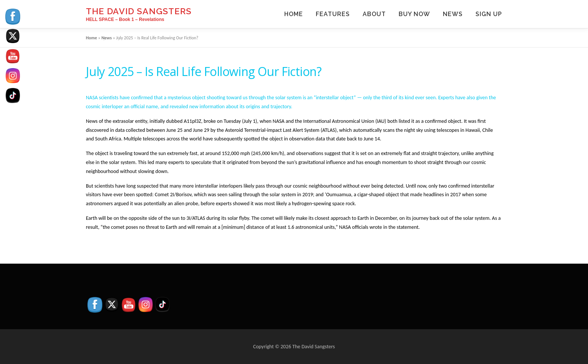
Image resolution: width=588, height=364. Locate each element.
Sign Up (489, 14)
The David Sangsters (139, 11)
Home (294, 14)
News (453, 14)
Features (333, 14)
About (374, 14)
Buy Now (414, 14)
